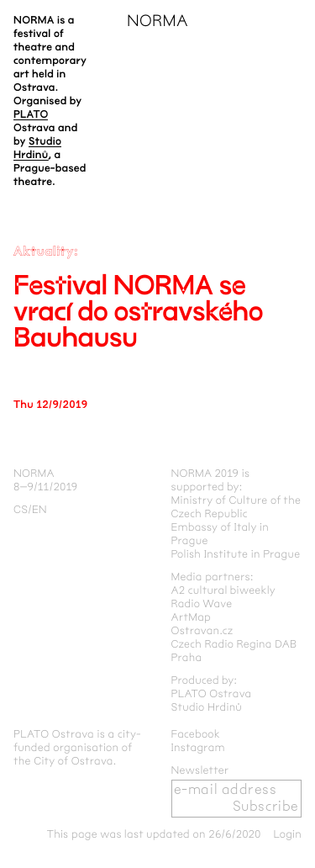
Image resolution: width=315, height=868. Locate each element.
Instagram (198, 748)
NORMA (157, 22)
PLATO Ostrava (212, 694)
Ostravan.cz (202, 631)
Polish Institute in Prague (236, 554)
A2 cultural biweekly (224, 590)
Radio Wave (202, 604)
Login (287, 834)
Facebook (196, 734)
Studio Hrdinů (207, 707)
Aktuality (44, 252)
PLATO (31, 114)
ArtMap (192, 617)
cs (21, 510)
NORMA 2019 (205, 474)
